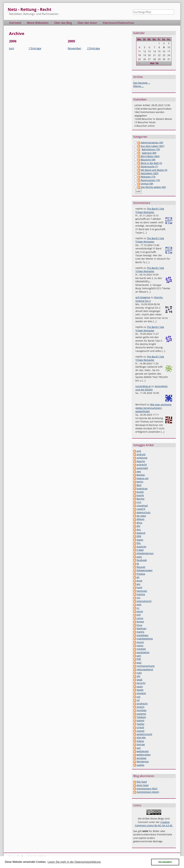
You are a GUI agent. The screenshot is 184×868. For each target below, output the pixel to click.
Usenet (141, 731)
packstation (143, 652)
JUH (139, 615)
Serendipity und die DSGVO (151, 388)
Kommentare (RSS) (147, 789)
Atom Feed (143, 785)
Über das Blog (63, 23)
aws (139, 471)
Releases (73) (148, 177)
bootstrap (142, 488)
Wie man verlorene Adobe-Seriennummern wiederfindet (153, 408)
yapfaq (140, 765)
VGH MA (141, 738)
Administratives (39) (152, 143)
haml (139, 587)
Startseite (15, 23)
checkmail (142, 506)
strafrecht (142, 704)
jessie (140, 611)
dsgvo (140, 540)
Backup (141, 475)
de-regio (141, 516)
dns (139, 529)
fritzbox (141, 574)
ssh (139, 697)
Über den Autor (87, 23)
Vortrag (141, 744)
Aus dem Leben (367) (152, 146)
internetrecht (144, 601)
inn (138, 598)
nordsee (141, 649)
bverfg (140, 495)
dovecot (141, 533)
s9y (138, 676)
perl (139, 656)
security (141, 683)
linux (139, 625)
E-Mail (140, 550)
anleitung (142, 458)
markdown (143, 635)
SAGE (140, 680)
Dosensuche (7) (149, 166)
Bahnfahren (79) (151, 149)
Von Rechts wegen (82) (153, 187)
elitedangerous (145, 553)
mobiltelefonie (145, 639)
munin (140, 642)
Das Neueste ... (142, 83)
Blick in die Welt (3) (151, 163)
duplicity (141, 547)
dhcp (139, 523)
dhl (138, 526)
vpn (139, 748)
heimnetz (142, 591)
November (74, 48)
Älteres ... (139, 86)
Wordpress (143, 761)
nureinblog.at (143, 386)
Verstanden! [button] (165, 862)
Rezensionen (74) (150, 180)
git (138, 577)
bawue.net (143, 478)
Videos (140, 741)
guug (139, 581)
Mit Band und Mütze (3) (154, 170)
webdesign (143, 751)
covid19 (141, 509)
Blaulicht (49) (148, 160)
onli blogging (143, 297)
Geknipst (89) (149, 153)
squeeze (141, 693)
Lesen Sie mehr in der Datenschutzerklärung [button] (74, 862)
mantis (140, 632)
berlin (140, 482)
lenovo (140, 622)
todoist (140, 720)
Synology (142, 710)
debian (141, 519)
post (139, 663)
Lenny (140, 618)
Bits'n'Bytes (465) (150, 156)
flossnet (141, 567)
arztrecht (142, 465)
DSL (139, 543)
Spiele (140, 690)
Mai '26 (154, 63)
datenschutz (144, 512)
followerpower (145, 570)
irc (138, 608)
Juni (11, 48)
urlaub (140, 727)
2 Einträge (94, 48)
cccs (139, 502)
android (141, 454)
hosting (141, 594)
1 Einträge (35, 48)
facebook (142, 560)
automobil (142, 468)
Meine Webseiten (38, 23)
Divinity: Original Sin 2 (149, 299)
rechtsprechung (146, 666)
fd (138, 564)
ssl (138, 700)
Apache (141, 461)
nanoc (140, 645)
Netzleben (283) (150, 173)
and (139, 451)
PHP (139, 659)
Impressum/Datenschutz (118, 23)
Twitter (141, 724)
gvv (138, 584)
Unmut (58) (147, 184)
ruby (139, 673)
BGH (139, 485)
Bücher (141, 499)
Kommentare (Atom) (148, 792)
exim (139, 557)
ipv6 (139, 604)
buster (140, 492)
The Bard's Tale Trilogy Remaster (150, 210)
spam (140, 686)
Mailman (142, 628)
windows (142, 758)
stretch (141, 707)
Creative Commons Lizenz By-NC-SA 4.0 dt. (154, 824)
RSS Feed (142, 782)
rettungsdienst (145, 669)
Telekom (141, 717)
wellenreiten (144, 755)
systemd (141, 714)
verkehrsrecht (144, 734)
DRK (139, 536)
